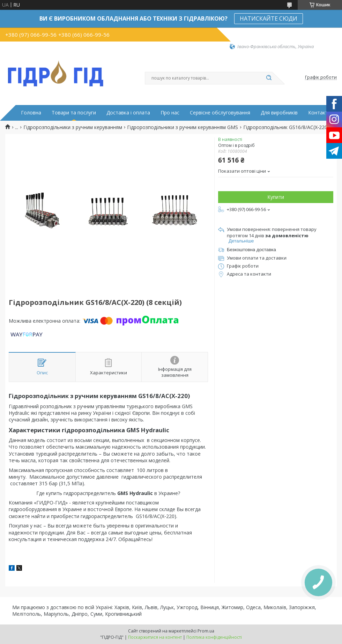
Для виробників (279, 113)
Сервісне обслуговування (220, 113)
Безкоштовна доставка (251, 250)
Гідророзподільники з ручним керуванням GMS (183, 127)
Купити (276, 197)
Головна (31, 113)
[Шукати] (269, 78)
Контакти (319, 113)
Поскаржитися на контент (155, 637)
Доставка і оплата (128, 113)
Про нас (170, 113)
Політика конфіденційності (214, 637)
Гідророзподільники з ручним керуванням (73, 127)
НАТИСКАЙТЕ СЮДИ (269, 18)
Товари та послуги (74, 113)
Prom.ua (206, 631)
